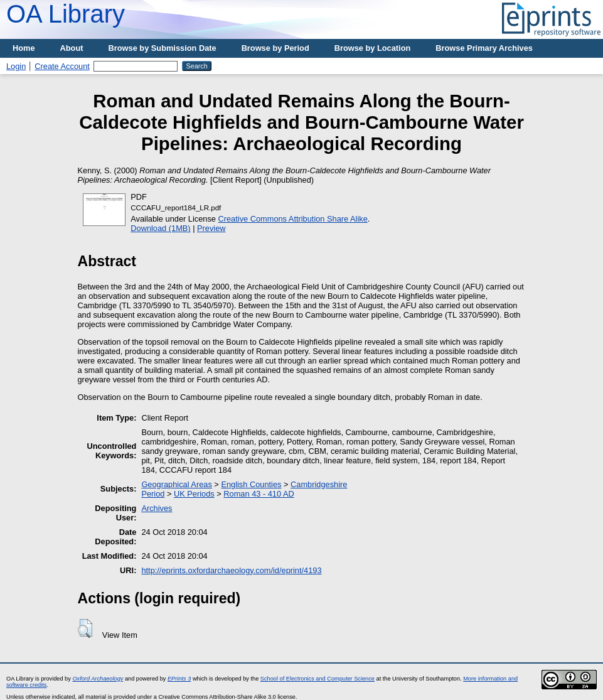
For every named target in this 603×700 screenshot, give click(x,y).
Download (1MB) (160, 228)
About (72, 48)
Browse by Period (275, 48)
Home (24, 48)
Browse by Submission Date (163, 48)
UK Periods (194, 494)
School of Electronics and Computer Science (318, 679)
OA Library (66, 14)
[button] (85, 628)
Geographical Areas (176, 484)
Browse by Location (373, 48)
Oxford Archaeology (98, 679)
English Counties (251, 484)
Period (153, 494)
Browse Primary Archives (484, 48)
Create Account (62, 66)
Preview (211, 228)
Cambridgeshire (319, 484)
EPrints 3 (179, 679)
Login (16, 66)
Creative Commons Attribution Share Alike (293, 219)
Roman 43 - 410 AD (259, 494)
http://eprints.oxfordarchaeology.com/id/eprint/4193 (231, 570)
